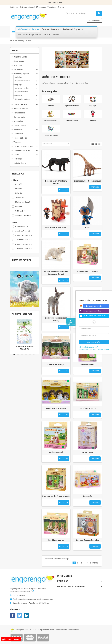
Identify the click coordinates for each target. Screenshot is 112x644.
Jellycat (20, 198)
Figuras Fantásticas (51, 135)
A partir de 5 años (24, 244)
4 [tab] (26, 355)
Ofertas (14, 7)
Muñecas (93, 120)
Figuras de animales (72, 106)
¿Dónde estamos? (27, 7)
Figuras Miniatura (72, 120)
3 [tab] (23, 355)
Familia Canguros (56, 540)
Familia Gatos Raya (56, 364)
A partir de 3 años (24, 235)
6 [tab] (34, 355)
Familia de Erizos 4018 (56, 408)
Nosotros (41, 7)
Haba (19, 193)
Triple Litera (88, 452)
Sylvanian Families (24, 215)
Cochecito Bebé (56, 452)
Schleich (21, 211)
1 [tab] (15, 355)
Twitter (20, 616)
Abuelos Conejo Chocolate (88, 318)
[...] (34, 591)
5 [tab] (30, 355)
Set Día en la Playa (87, 408)
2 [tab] (19, 355)
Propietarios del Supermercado (56, 496)
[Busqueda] (83, 13)
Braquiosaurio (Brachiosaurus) (87, 181)
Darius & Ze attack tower (56, 227)
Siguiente (95, 563)
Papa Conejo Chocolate (88, 271)
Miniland (20, 207)
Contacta (52, 7)
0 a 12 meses (22, 227)
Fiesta (19, 189)
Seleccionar (47, 144)
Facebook (13, 616)
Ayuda (61, 7)
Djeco (19, 184)
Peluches (51, 106)
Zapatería (87, 496)
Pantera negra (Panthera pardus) (56, 182)
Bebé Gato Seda (88, 364)
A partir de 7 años (24, 249)
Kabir (87, 227)
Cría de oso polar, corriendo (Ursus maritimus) (56, 273)
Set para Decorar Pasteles (88, 540)
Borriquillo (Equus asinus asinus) (56, 319)
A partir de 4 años (24, 240)
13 (87, 563)
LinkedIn (27, 616)
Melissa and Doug (23, 202)
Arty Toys (93, 106)
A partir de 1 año (23, 231)
